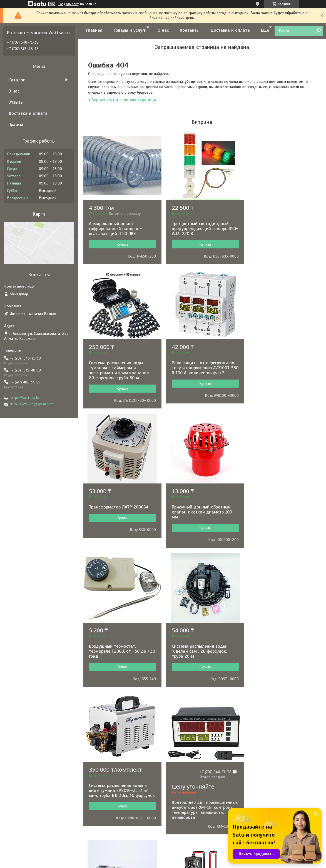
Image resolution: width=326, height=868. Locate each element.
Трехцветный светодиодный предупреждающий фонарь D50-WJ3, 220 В (198, 229)
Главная (94, 30)
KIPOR (97, 815)
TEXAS (97, 823)
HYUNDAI (99, 755)
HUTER (97, 838)
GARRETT (99, 763)
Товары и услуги (130, 30)
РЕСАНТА (99, 748)
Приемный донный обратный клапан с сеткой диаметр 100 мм (280, 373)
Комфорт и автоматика (191, 778)
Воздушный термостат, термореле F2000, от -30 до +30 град (118, 512)
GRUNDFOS (101, 770)
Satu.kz (187, 858)
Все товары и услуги (200, 709)
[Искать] (318, 31)
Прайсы (16, 124)
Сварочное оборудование (193, 793)
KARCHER (99, 830)
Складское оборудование (193, 815)
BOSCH (97, 740)
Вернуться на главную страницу (124, 100)
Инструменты (182, 748)
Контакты (190, 30)
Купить (121, 244)
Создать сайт (69, 4)
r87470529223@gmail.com (32, 404)
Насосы (177, 740)
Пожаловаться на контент (186, 863)
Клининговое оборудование (195, 830)
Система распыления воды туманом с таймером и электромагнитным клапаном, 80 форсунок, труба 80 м (281, 231)
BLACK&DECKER (105, 808)
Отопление (180, 808)
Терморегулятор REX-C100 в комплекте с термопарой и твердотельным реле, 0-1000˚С (201, 656)
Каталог (17, 80)
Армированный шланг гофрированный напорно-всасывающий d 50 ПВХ (115, 229)
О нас (163, 30)
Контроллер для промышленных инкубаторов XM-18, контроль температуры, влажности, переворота (120, 676)
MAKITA (98, 778)
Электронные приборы (190, 755)
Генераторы (181, 763)
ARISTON (99, 793)
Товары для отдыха (188, 838)
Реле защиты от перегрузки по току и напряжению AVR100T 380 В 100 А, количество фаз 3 (120, 373)
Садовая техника (186, 785)
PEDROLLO (101, 800)
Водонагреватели (186, 800)
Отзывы (16, 102)
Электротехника (185, 770)
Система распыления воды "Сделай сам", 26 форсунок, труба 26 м (197, 512)
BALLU (97, 785)
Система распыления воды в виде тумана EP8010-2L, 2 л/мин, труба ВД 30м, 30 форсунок (280, 515)
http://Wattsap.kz (25, 398)
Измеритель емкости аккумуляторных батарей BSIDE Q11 (282, 656)
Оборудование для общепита (196, 823)
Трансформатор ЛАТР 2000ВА (199, 368)
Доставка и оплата (230, 30)
